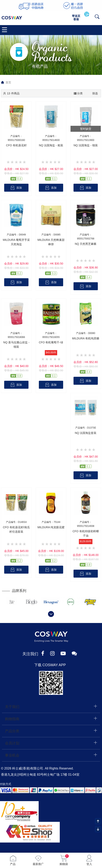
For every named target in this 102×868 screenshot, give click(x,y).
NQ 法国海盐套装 (86, 433)
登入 (89, 860)
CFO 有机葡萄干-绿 (51, 342)
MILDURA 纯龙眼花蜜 (51, 527)
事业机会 (12, 755)
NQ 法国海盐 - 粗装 (51, 145)
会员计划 (12, 743)
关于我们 (12, 707)
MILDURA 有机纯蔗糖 (86, 338)
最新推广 (38, 860)
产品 (13, 860)
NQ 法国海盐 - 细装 (86, 145)
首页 (8, 82)
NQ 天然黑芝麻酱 (86, 244)
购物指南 (12, 719)
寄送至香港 (76, 18)
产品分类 (12, 731)
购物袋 (64, 860)
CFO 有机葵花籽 (16, 145)
